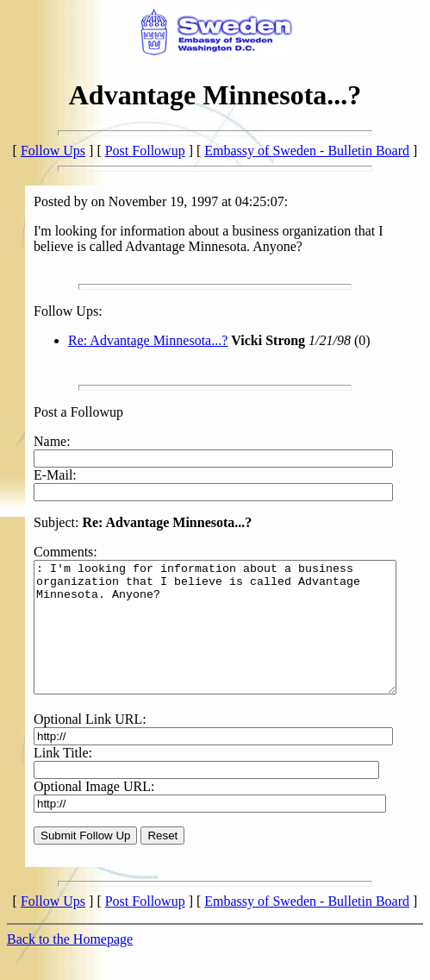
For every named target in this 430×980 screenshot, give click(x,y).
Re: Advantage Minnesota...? (130, 340)
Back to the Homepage (70, 934)
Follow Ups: (50, 311)
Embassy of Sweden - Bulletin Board (307, 151)
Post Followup (145, 151)
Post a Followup (60, 412)
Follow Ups (53, 151)
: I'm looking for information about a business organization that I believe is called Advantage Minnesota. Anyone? (218, 609)
